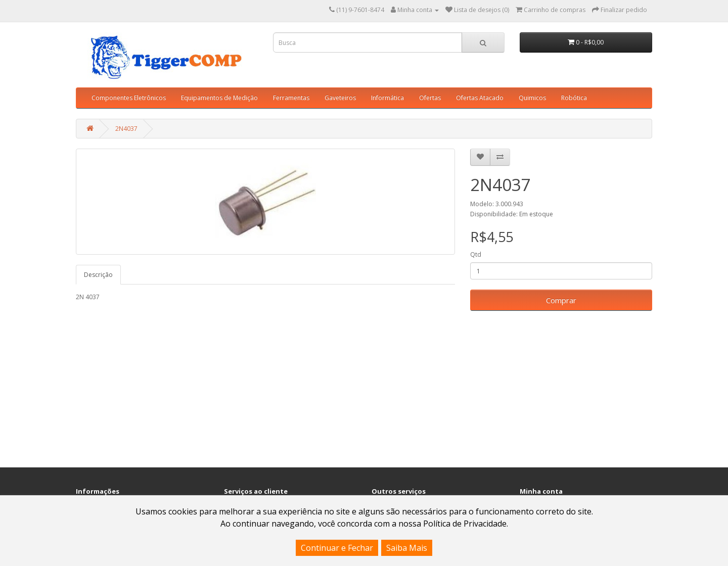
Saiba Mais (407, 548)
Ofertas (430, 98)
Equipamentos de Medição (219, 98)
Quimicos (532, 98)
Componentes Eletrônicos (129, 98)
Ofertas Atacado (480, 98)
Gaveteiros (340, 98)
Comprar (561, 300)
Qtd (476, 254)
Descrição (98, 275)
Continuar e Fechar (337, 548)
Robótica (574, 98)
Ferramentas (291, 98)
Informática (388, 98)
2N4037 (126, 129)
